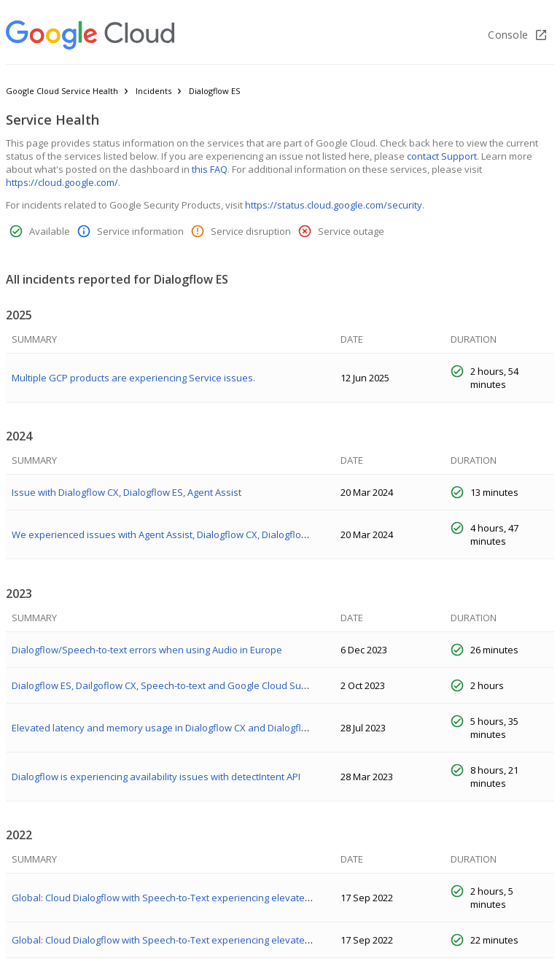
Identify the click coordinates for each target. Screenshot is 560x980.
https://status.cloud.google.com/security (334, 205)
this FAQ (210, 169)
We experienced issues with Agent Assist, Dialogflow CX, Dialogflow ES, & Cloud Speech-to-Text (221, 534)
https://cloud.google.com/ (62, 182)
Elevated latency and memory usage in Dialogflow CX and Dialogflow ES (170, 728)
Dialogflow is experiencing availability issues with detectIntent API (156, 777)
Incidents (153, 91)
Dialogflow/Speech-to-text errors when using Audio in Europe (147, 650)
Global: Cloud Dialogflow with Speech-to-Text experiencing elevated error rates (186, 898)
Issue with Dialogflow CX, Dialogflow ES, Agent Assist (127, 492)
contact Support (442, 156)
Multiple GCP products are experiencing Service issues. (133, 378)
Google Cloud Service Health (62, 91)
